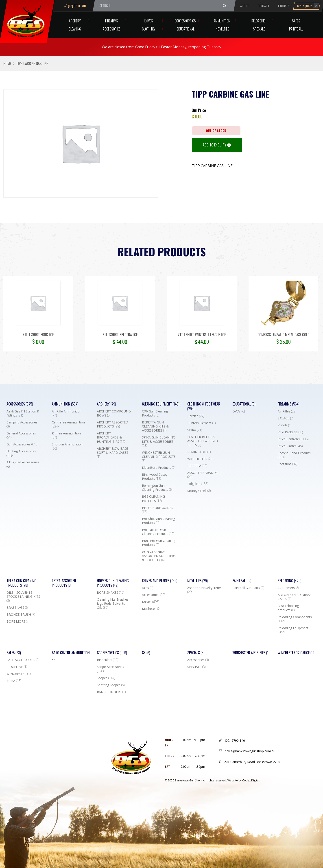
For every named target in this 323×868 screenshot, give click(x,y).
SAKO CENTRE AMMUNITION (71, 655)
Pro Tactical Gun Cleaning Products (158, 532)
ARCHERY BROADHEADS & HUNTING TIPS (111, 437)
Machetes (151, 609)
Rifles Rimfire (290, 446)
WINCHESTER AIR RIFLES (251, 653)
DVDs (239, 411)
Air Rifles (287, 411)
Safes (296, 21)
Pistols (285, 425)
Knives (148, 21)
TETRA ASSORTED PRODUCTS (64, 583)
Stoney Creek (199, 491)
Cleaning (75, 29)
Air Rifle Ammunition (67, 413)
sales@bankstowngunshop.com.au (247, 751)
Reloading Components (295, 619)
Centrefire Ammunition (68, 424)
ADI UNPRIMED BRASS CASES (295, 597)
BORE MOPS (18, 622)
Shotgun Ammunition (67, 446)
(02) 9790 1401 (75, 6)
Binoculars (107, 660)
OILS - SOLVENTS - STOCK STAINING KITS (23, 597)
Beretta (196, 416)
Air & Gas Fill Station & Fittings (23, 413)
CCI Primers (288, 588)
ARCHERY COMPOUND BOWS (114, 413)
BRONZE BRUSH (21, 615)
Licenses (284, 6)
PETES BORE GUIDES (158, 510)
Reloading (259, 21)
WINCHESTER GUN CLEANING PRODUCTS (159, 457)
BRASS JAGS (17, 608)
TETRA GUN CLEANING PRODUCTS (21, 583)
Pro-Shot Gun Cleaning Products (158, 521)
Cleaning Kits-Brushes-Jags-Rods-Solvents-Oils (113, 604)
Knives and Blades (160, 581)
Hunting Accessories (21, 453)
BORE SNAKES (110, 593)
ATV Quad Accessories (23, 464)
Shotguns (287, 464)
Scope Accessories (110, 669)
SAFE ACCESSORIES (23, 660)
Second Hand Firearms (294, 455)
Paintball (296, 29)
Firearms (112, 21)
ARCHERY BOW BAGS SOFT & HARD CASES (113, 453)
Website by (244, 780)
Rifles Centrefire (293, 439)
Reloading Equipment (293, 630)
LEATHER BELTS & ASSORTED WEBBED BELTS (203, 441)
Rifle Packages (290, 432)
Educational (186, 29)
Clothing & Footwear (204, 406)
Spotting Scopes (111, 685)
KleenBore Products (159, 468)
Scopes (106, 678)
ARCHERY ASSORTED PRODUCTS (112, 424)
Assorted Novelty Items (204, 590)
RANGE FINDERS (111, 692)
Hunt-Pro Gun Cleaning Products (159, 543)
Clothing (148, 29)
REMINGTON (199, 452)
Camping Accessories (22, 424)
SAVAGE (286, 418)
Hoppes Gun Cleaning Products (113, 583)
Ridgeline (198, 484)
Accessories (112, 29)
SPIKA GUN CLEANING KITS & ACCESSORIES (159, 441)
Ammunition (222, 21)
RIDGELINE (17, 667)
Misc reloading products (288, 608)
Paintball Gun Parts (248, 588)
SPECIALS (196, 667)
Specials (259, 29)
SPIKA (195, 430)
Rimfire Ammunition (66, 435)
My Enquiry (308, 6)
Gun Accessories (22, 444)
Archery (75, 21)
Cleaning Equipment (161, 404)
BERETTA (197, 466)
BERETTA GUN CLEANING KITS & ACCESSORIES (155, 426)
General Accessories (21, 435)
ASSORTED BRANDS (202, 475)
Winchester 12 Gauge (297, 653)
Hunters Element (201, 423)
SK (146, 653)
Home (7, 63)
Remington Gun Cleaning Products (157, 488)
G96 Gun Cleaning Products (155, 413)
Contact (263, 6)
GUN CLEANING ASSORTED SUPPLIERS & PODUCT (159, 556)
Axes (147, 588)
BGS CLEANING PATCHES (153, 499)
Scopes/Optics (185, 21)
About (244, 6)
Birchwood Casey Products (155, 477)
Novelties (223, 29)
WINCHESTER (199, 459)
